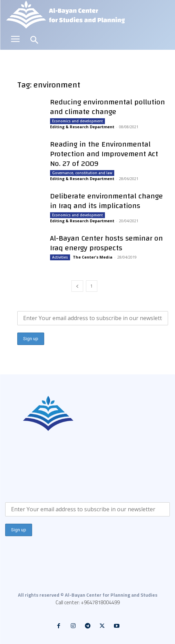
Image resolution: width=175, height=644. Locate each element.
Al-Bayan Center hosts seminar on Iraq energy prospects (106, 243)
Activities (60, 257)
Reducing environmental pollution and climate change (108, 107)
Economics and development (77, 121)
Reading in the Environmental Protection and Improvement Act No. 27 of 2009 (104, 154)
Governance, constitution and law (82, 173)
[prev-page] (77, 286)
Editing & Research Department (82, 127)
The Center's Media (93, 257)
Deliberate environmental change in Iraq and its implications (106, 201)
